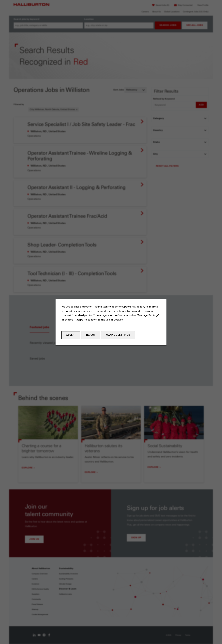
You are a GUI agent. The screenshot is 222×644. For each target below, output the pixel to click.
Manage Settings (118, 335)
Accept (71, 335)
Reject (91, 335)
